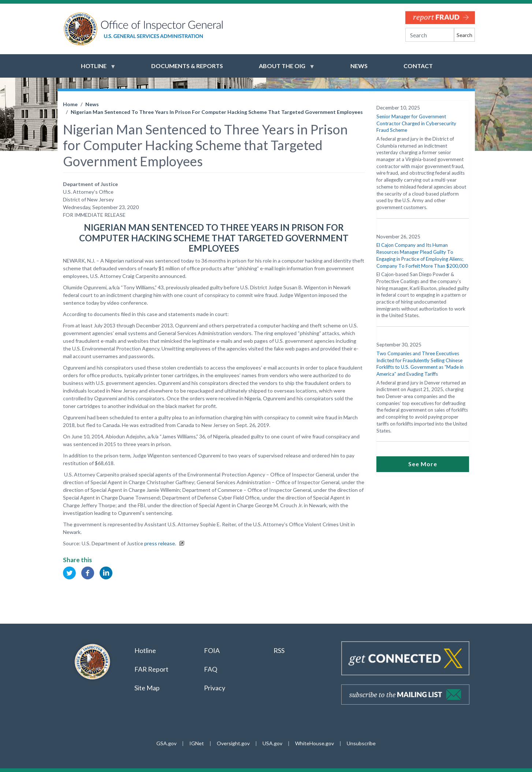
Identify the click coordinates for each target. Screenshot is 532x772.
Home (70, 104)
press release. (161, 543)
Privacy (215, 688)
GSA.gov (166, 743)
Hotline (145, 650)
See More (423, 464)
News (92, 104)
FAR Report (151, 669)
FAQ (211, 669)
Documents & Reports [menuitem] (187, 66)
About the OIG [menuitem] (282, 69)
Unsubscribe (361, 743)
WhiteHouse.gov (315, 743)
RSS (280, 650)
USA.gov (272, 743)
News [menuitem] (359, 66)
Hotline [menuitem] (94, 69)
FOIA (212, 650)
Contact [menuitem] (418, 66)
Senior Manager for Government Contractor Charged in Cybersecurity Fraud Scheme (416, 123)
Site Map (147, 688)
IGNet (197, 743)
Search (464, 35)
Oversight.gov (233, 743)
